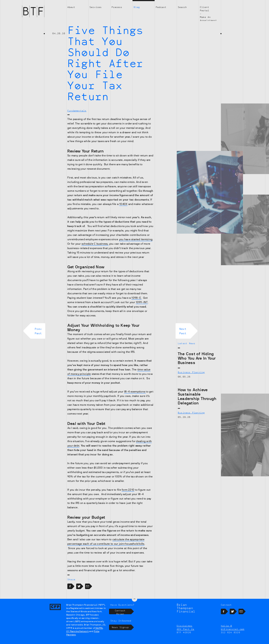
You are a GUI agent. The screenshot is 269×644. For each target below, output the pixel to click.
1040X (123, 204)
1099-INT (142, 302)
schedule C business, (95, 244)
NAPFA (99, 628)
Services (96, 7)
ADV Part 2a (186, 629)
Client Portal (205, 9)
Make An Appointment (208, 19)
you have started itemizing (136, 239)
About (71, 7)
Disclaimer (185, 626)
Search (182, 7)
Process (117, 7)
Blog (137, 7)
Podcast (161, 7)
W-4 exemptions (135, 392)
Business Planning (191, 372)
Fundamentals (77, 111)
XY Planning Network (78, 631)
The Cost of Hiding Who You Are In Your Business (197, 358)
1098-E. (136, 298)
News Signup (122, 627)
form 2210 (128, 490)
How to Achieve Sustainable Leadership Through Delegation (197, 396)
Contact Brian (123, 611)
